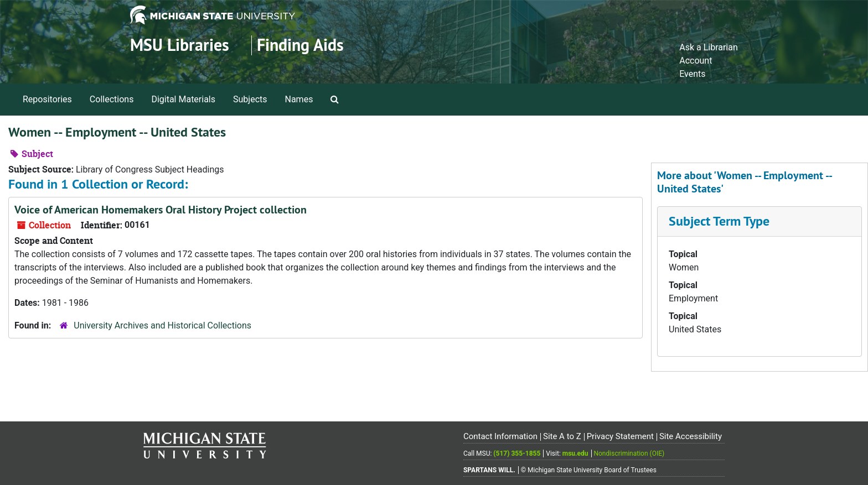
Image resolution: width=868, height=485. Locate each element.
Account (696, 61)
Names (299, 99)
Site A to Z (562, 436)
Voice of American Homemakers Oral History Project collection (161, 210)
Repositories (47, 99)
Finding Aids (300, 45)
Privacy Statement (620, 436)
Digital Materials (183, 99)
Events (692, 74)
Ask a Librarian (709, 47)
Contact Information (500, 436)
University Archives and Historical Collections (162, 325)
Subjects (250, 99)
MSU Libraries (180, 45)
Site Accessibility (691, 436)
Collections (112, 99)
